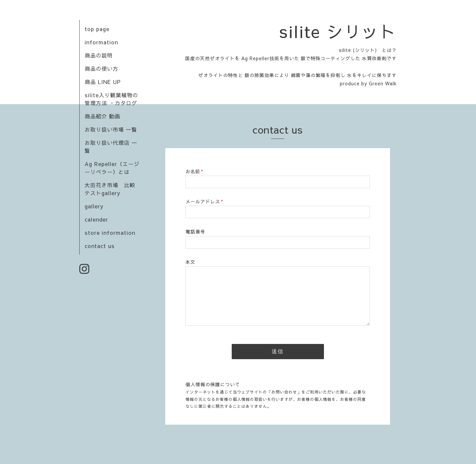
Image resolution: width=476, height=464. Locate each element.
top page (97, 29)
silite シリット (338, 31)
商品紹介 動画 (102, 116)
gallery (94, 206)
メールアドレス (204, 201)
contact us (100, 246)
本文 (190, 262)
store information (110, 232)
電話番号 (195, 232)
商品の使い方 (101, 68)
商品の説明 (99, 55)
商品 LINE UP (103, 82)
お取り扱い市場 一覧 (111, 129)
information (101, 42)
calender (96, 219)
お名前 (194, 171)
